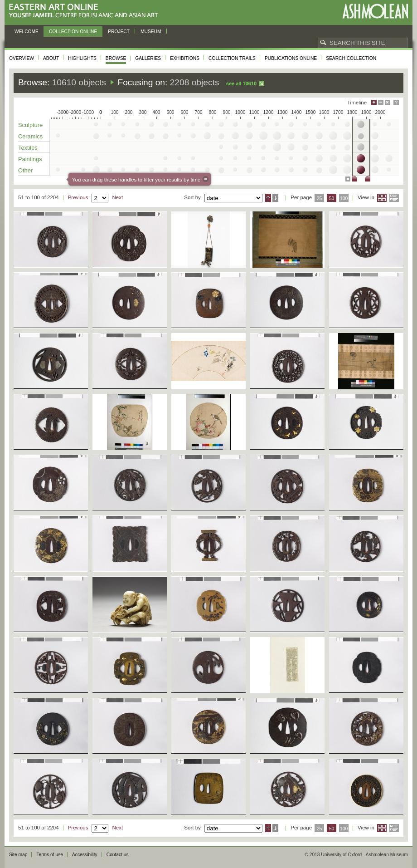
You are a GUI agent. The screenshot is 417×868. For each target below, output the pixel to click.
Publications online (291, 58)
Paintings (30, 159)
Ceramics (30, 136)
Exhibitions (185, 58)
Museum (151, 32)
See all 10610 (241, 83)
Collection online (73, 32)
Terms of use (50, 855)
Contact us (118, 855)
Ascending (268, 198)
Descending (275, 198)
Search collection (351, 58)
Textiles (28, 148)
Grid (382, 198)
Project (119, 32)
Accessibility (85, 855)
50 (332, 199)
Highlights (82, 58)
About (51, 58)
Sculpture (30, 125)
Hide (388, 102)
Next (117, 197)
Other (25, 170)
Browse (116, 58)
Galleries (148, 58)
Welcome (27, 32)
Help (396, 102)
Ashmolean (375, 11)
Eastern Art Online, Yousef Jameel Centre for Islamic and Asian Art (86, 11)
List (394, 198)
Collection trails (232, 58)
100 (344, 199)
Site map (18, 855)
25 (320, 199)
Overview (22, 58)
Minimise (381, 102)
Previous (78, 197)
